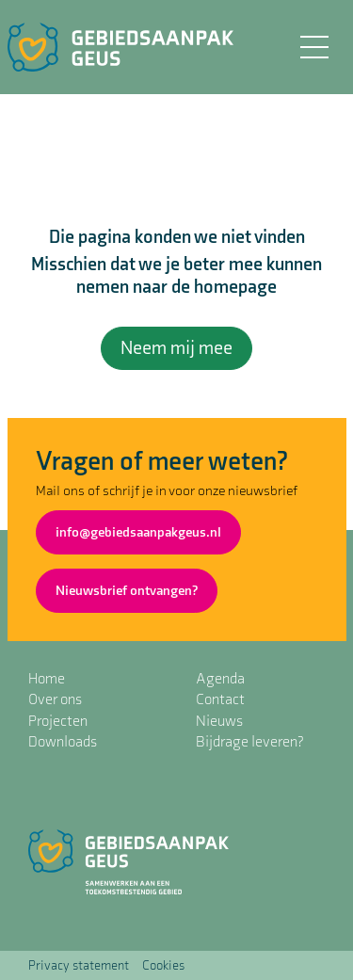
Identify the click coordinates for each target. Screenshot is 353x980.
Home (47, 679)
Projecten (58, 722)
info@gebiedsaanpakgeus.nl (138, 532)
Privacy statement (79, 965)
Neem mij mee (176, 348)
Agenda (220, 679)
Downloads (63, 742)
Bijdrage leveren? (250, 742)
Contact (220, 700)
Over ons (55, 700)
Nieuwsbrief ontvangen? (127, 591)
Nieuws (219, 722)
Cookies (163, 965)
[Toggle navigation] (313, 47)
